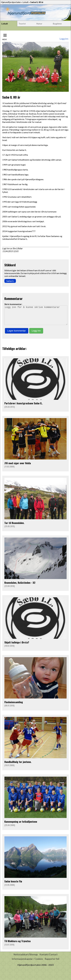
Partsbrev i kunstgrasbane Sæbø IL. (24, 407)
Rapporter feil (52, 963)
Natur (39, 24)
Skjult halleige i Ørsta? (17, 646)
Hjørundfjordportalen (11, 2)
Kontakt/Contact (49, 958)
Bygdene (57, 24)
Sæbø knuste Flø (13, 885)
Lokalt (25, 2)
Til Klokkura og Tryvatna (17, 945)
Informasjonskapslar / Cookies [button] (27, 963)
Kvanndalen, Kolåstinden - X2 (20, 586)
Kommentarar (13, 298)
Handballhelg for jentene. (18, 766)
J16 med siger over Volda (18, 467)
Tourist (22, 24)
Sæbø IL (10, 281)
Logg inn (64, 39)
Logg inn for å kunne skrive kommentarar (36, 317)
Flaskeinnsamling (14, 706)
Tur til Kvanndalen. (14, 527)
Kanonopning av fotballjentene (21, 825)
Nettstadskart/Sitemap (26, 958)
